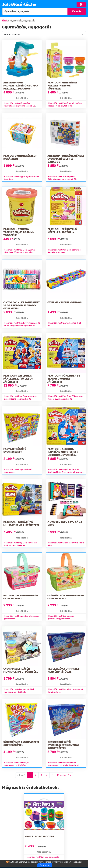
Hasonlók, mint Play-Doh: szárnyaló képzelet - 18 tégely (64, 251)
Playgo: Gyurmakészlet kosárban (20, 157)
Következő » (64, 775)
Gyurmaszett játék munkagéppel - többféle (21, 670)
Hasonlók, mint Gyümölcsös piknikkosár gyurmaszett (61, 617)
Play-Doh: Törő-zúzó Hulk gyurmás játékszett (21, 524)
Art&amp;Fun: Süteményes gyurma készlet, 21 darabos (66, 159)
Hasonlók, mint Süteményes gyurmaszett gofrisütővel (16, 764)
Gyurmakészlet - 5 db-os (64, 302)
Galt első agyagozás (40, 836)
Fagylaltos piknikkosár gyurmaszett (21, 597)
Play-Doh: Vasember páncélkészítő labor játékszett (18, 379)
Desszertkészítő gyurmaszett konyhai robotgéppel (63, 745)
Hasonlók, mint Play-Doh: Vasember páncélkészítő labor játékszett (20, 398)
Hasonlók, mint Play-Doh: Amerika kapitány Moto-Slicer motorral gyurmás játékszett (66, 472)
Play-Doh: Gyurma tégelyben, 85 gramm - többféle (19, 232)
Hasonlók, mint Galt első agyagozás (42, 857)
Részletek (77, 862)
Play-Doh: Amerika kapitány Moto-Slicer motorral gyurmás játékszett (63, 453)
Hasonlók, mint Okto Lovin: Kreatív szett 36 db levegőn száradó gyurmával (22, 324)
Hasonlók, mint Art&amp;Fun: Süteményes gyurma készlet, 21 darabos (62, 179)
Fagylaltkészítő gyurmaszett (15, 450)
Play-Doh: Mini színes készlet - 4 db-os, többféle (62, 85)
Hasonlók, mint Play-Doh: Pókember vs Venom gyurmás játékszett (66, 398)
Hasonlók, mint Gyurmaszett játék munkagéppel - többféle (19, 691)
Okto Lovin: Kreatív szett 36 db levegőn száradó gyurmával (21, 305)
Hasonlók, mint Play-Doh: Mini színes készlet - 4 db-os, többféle (65, 105)
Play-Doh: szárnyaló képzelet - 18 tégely (62, 230)
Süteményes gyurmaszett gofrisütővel (21, 743)
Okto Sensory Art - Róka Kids (65, 524)
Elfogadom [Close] (45, 865)
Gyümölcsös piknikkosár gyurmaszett (66, 597)
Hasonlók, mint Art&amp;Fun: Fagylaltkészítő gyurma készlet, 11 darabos (19, 106)
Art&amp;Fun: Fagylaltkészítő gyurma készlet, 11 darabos (21, 85)
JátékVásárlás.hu (19, 4)
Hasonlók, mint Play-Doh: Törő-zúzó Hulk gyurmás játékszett (20, 544)
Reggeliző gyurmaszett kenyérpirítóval (64, 670)
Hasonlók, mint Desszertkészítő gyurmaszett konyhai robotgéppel (63, 764)
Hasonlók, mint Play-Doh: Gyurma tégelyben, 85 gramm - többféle (19, 251)
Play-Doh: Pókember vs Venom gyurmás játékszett (64, 379)
